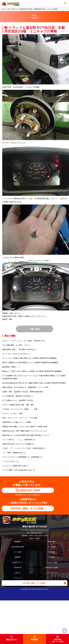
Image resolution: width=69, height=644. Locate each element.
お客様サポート (17, 562)
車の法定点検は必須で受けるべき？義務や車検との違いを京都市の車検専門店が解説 (34, 383)
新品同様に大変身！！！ (11, 367)
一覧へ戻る (34, 329)
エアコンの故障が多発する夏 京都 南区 (18, 405)
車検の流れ (52, 542)
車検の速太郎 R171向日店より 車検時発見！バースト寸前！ (26, 387)
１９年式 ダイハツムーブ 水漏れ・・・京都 (20, 409)
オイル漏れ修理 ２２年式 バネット (16, 345)
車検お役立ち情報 (52, 567)
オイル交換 (52, 547)
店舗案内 (17, 557)
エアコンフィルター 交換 (12, 413)
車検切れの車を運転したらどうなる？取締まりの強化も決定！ (26, 426)
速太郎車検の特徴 (17, 547)
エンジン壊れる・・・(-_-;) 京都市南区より (19, 439)
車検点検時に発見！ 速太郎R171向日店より (19, 349)
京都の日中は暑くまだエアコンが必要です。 (19, 444)
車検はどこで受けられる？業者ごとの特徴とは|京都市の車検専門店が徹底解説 (32, 371)
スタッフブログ (52, 573)
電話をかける (11, 638)
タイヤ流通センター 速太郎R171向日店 (18, 400)
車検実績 (52, 552)
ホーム (4, 9)
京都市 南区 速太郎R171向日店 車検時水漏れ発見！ (23, 392)
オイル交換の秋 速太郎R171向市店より (18, 396)
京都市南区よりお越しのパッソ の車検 (17, 422)
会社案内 (52, 557)
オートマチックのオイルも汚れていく (16, 354)
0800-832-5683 (30, 490)
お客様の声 (17, 567)
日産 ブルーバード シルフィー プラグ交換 (20, 418)
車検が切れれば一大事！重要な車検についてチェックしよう (25, 431)
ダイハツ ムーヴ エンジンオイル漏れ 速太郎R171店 (23, 341)
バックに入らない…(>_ (11, 461)
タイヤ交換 (17, 552)
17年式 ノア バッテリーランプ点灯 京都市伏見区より (24, 448)
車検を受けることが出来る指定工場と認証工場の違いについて (26, 435)
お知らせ (17, 573)
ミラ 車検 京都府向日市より (14, 453)
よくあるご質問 (52, 562)
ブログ (9, 9)
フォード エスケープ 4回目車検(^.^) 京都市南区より (22, 457)
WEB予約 (58, 639)
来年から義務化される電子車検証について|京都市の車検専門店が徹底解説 (30, 362)
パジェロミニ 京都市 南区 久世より (15, 466)
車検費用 (17, 542)
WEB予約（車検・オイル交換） (28, 508)
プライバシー (17, 578)
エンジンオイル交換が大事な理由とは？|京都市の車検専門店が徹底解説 (29, 358)
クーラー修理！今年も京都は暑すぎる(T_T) (18, 470)
